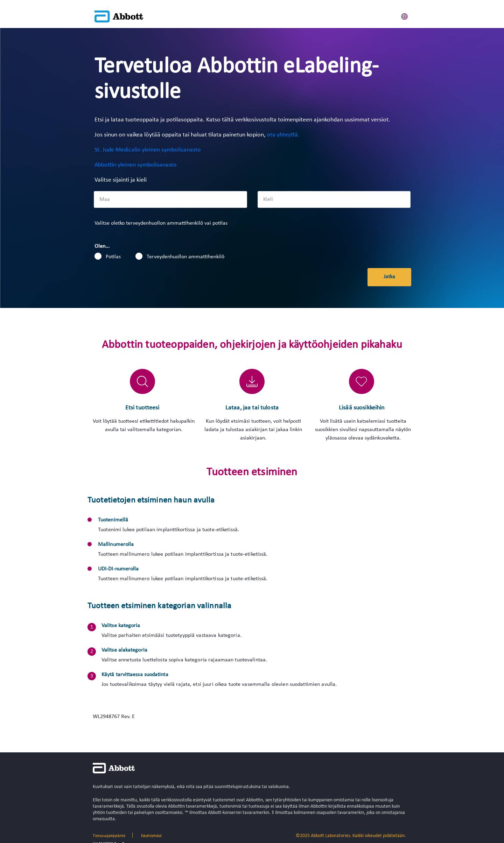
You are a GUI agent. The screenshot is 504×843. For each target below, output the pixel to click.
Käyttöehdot (151, 836)
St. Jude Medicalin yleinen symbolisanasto (148, 150)
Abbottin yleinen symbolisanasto (136, 165)
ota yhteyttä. (283, 135)
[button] (405, 15)
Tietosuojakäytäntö (109, 836)
